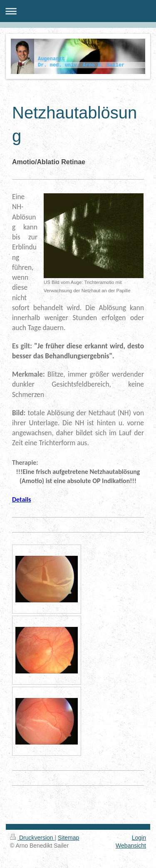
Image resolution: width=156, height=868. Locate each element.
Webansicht (131, 846)
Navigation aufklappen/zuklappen (78, 11)
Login (139, 838)
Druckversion (32, 838)
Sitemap (68, 838)
